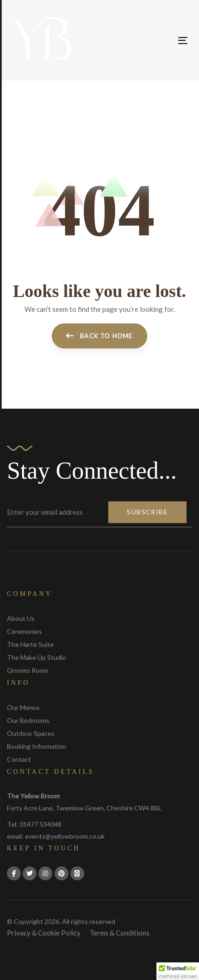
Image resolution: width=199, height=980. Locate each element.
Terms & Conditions (120, 933)
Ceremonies (25, 631)
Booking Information (37, 746)
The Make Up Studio (37, 657)
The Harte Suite (30, 644)
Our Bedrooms (28, 720)
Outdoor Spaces (31, 733)
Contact (19, 759)
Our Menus (23, 707)
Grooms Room (28, 670)
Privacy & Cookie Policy (44, 933)
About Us (21, 618)
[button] (178, 971)
